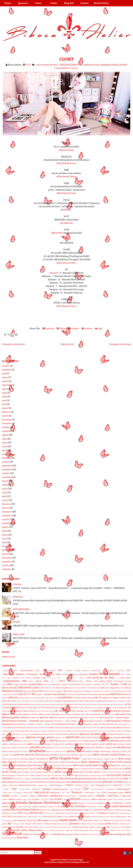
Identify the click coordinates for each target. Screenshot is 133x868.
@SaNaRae (106, 65)
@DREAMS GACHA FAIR (89, 718)
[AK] (125, 684)
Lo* (39, 817)
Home (8, 3)
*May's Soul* (7, 793)
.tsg (45, 684)
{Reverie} (127, 694)
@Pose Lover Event (122, 744)
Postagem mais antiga (120, 344)
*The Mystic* (89, 793)
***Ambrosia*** (117, 785)
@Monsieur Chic (21, 744)
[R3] (65, 691)
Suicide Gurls (19, 830)
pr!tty (75, 68)
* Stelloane (78, 785)
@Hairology (101, 734)
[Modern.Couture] (12, 691)
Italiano (63, 813)
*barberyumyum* (60, 789)
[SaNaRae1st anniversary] (93, 691)
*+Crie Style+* (25, 789)
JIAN (82, 813)
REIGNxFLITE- (125, 824)
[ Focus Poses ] (75, 684)
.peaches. (24, 684)
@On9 (110, 744)
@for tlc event (8, 734)
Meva (118, 817)
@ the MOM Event (47, 708)
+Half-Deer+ (43, 796)
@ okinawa (106, 704)
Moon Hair (43, 820)
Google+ (74, 329)
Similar (76, 827)
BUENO (5, 807)
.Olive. (10, 684)
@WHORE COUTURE (93, 782)
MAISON (94, 817)
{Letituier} (81, 694)
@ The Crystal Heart (29, 708)
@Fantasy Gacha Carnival (94, 724)
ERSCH (35, 810)
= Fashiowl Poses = (86, 796)
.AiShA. (96, 681)
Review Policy (101, 3)
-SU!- (60, 670)
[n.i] (34, 691)
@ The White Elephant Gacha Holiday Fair (90, 708)
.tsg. (49, 684)
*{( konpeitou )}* (102, 785)
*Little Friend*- (123, 789)
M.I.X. (69, 68)
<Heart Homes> (70, 796)
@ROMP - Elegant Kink (107, 748)
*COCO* (78, 789)
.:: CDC (80, 678)
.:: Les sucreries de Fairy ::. (47, 65)
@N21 (30, 744)
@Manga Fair (63, 741)
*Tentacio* (77, 792)
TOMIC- (128, 830)
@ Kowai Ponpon (50, 704)
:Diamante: (84, 674)
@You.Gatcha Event (28, 785)
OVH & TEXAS (44, 824)
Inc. (54, 813)
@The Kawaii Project (66, 163)
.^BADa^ (89, 681)
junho (5, 397)
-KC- (44, 670)
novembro (7, 423)
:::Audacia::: (111, 671)
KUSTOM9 (6, 817)
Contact (84, 3)
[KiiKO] (103, 688)
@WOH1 (128, 782)
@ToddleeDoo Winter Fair (23, 779)
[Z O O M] (29, 694)
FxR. (114, 810)
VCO (50, 834)
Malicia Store (104, 817)
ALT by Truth (48, 799)
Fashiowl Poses (58, 810)
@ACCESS (88, 711)
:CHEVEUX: (66, 674)
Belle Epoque (70, 803)
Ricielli (20, 827)
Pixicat (101, 824)
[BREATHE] (65, 65)
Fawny (68, 810)
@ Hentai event (22, 704)
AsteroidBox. (8, 803)
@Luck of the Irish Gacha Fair (38, 741)
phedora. (75, 824)
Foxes (91, 810)
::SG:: (53, 674)
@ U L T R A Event (116, 708)
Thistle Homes (95, 830)
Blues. (109, 803)
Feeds (54, 3)
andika (94, 799)
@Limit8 (117, 738)
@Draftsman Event (62, 718)
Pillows (84, 824)
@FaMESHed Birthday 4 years (69, 724)
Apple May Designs (116, 799)
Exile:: (48, 810)
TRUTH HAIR (12, 834)
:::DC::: (129, 670)
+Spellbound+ (56, 796)
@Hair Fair (74, 734)
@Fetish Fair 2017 (114, 724)
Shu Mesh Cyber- (65, 827)
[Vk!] (21, 694)
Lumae (65, 817)
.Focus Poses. (119, 681)
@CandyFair (95, 714)
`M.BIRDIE (14, 796)
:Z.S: (122, 674)
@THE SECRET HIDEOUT (91, 772)
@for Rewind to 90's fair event (56, 731)
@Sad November (21, 751)
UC (46, 834)
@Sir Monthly (121, 751)
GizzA (26, 813)
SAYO (42, 827)
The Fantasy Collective (64, 830)
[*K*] (104, 684)
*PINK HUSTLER (41, 793)
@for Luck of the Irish (92, 728)
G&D (118, 810)
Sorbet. (92, 827)
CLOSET (67, 59)
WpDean (54, 862)
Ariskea (128, 799)
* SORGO (69, 785)
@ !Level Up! (33, 698)
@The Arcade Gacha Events (109, 755)
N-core (94, 821)
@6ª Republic (78, 711)
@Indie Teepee (125, 734)
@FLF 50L (30, 728)
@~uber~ (61, 711)
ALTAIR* (59, 799)
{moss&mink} (104, 694)
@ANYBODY (99, 711)
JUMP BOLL (18, 597)
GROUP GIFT (37, 813)
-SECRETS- (52, 671)
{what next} (23, 698)
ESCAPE (16, 622)
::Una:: (58, 674)
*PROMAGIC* (55, 793)
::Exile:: (43, 674)
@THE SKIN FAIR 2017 (21, 775)
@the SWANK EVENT (39, 775)
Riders (27, 827)
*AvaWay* (47, 789)
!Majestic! (16, 678)
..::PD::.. (53, 681)
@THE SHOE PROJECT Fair (114, 772)
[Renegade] (77, 691)
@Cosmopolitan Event (15, 717)
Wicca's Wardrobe (9, 838)
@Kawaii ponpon (19, 738)
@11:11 (69, 711)
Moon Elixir (32, 821)
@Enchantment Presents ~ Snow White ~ (59, 721)
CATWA (50, 807)
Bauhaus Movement (45, 803)
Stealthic (127, 827)
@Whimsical (77, 782)
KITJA (117, 813)
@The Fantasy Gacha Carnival (26, 765)
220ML (5, 799)
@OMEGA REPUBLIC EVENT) (78, 744)
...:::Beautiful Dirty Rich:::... (75, 681)
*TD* (68, 793)
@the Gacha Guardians (104, 765)
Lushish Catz (73, 817)
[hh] (83, 688)
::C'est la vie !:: (32, 674)
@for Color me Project (60, 728)
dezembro (7, 385)
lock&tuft (46, 817)
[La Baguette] (113, 688)
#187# (128, 793)
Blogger (80, 860)
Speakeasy (100, 827)
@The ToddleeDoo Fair (57, 775)
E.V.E (109, 807)
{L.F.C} (74, 694)
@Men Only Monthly (109, 741)
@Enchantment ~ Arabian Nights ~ (115, 718)
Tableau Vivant (35, 830)
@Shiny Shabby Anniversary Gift (100, 751)
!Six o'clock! (26, 678)
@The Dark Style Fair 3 (49, 762)
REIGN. (116, 824)
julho (4, 393)
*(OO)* (86, 785)
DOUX (100, 807)
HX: (50, 813)
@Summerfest (52, 755)
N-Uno (101, 821)
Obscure (17, 824)
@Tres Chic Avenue (62, 778)
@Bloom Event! (30, 714)
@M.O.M (54, 741)
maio (4, 400)
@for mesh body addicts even (114, 728)
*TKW (98, 793)
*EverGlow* (110, 789)
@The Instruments (14, 769)
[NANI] (40, 691)
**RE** (14, 789)
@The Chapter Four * (66, 758)
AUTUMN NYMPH (21, 609)
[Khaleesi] (95, 688)
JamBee (76, 813)
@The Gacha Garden (83, 765)
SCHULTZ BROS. (51, 827)
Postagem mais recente (14, 344)
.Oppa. (16, 684)
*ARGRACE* (36, 789)
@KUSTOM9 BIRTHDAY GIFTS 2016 (96, 738)
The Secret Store (81, 830)
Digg (99, 329)
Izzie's (70, 813)
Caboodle (27, 807)
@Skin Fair (19, 755)
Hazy (46, 813)
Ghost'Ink (13, 813)
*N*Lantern (17, 793)
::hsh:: (49, 674)
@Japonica (7, 738)
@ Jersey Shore (36, 704)
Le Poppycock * (21, 817)
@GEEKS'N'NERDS (54, 734)
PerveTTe (65, 824)
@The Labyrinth (30, 769)
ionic (58, 813)
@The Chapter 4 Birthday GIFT (36, 759)
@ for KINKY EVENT (117, 698)
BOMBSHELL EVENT (122, 803)
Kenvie (87, 813)
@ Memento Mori (79, 704)
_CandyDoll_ (7, 671)
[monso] (28, 691)
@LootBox (126, 737)
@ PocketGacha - (117, 704)
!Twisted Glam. (39, 678)
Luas (59, 816)
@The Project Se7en (26, 772)
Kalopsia (54, 273)
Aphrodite (102, 799)
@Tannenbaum (65, 755)
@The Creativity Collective (108, 759)
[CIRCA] (47, 688)
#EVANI (6, 796)
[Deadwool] (66, 688)
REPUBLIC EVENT (9, 827)
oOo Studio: (26, 824)
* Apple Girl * (42, 785)
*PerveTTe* (28, 793)
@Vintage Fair (104, 779)
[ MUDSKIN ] (87, 684)
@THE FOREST (47, 765)
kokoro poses (126, 813)
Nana (112, 821)
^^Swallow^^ (24, 796)
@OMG (95, 744)
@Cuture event (47, 718)
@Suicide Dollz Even (35, 755)
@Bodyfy (56, 714)
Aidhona (19, 799)
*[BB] (92, 785)
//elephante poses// (116, 793)
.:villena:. (39, 681)
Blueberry (101, 803)
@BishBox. (127, 711)
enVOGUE (7, 810)
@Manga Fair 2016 (76, 741)
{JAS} (69, 694)
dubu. (105, 807)
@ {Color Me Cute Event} (48, 698)
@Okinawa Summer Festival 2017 (49, 744)
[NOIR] (47, 691)
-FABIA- (38, 671)
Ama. (66, 799)
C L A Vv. (13, 807)
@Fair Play (50, 724)
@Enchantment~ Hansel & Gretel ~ (28, 724)
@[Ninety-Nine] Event (24, 711)
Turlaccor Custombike (33, 834)
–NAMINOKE (96, 671)
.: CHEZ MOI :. (70, 678)
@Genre (65, 734)
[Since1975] (109, 691)
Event (38, 3)
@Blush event (44, 714)
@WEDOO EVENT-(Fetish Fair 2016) (55, 782)
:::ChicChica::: (120, 671)
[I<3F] (88, 688)
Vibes (63, 834)
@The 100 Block (86, 755)
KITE (113, 813)
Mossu (80, 821)
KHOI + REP (94, 813)
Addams (12, 799)
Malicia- (112, 817)
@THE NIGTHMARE (117, 769)
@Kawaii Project (92, 65)
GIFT (20, 813)
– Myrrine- (69, 671)
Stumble (87, 329)
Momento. (22, 821)
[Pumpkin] (59, 691)
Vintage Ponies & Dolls (76, 834)
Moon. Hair (54, 821)
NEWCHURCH (121, 821)
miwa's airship (11, 821)
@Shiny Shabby (120, 65)
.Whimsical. (56, 684)
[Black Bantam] (10, 688)
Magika (88, 817)
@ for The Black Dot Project (28, 701)
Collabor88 (60, 68)
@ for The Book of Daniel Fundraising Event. (59, 701)
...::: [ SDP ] (60, 681)
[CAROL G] (38, 688)
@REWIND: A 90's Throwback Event (61, 748)
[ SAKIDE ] (97, 684)
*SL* (63, 793)
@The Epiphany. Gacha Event (99, 762)
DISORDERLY (91, 807)
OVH (34, 824)
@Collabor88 (66, 223)
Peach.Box (55, 824)
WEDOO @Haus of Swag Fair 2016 (115, 834)
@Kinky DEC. (60, 738)
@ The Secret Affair (64, 708)
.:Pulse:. (31, 681)
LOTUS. (53, 817)
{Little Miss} (92, 694)
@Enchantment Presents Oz (92, 721)
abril (4, 374)
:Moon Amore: (109, 674)
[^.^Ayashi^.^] (114, 684)
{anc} (56, 694)
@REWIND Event (38, 747)
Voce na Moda (93, 834)
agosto (5, 389)
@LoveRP (22, 741)
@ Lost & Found (64, 704)
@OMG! (103, 744)
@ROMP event (124, 747)
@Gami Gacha (40, 734)
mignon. (124, 817)
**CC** (128, 785)
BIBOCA (65, 860)
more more (68, 820)
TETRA (52, 830)
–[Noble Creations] (82, 671)
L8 (13, 817)
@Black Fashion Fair (12, 714)
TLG (123, 830)
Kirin (108, 813)
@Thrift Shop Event (86, 775)
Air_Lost (27, 799)
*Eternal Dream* (98, 789)
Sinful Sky (84, 827)
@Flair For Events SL (17, 728)
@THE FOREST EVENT (63, 765)
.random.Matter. (36, 684)
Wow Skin (22, 838)
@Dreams (75, 718)
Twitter (61, 329)
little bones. (33, 817)
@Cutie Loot (34, 718)
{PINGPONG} (77, 65)
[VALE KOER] (13, 694)
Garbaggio (127, 810)
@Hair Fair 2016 (87, 734)
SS (122, 827)
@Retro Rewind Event (21, 748)
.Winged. (65, 684)
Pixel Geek (93, 824)
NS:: (10, 824)
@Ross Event (8, 751)
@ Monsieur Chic (94, 704)
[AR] (129, 684)
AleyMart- (36, 799)
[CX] (53, 688)
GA (121, 810)
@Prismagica (7, 748)
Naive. (107, 821)
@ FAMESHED (65, 698)
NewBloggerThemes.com (80, 862)
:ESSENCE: (94, 674)
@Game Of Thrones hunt (23, 734)
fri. (100, 810)
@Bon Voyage (66, 714)
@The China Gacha (90, 759)
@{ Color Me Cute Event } (45, 711)
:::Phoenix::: (8, 674)
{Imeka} (62, 694)
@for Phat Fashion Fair (35, 731)
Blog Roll (69, 3)
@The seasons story (67, 772)
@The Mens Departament (80, 769)
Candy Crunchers (39, 807)
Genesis (5, 813)
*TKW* (104, 793)
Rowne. (36, 827)
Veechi (56, 834)
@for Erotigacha (76, 728)
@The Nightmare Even (100, 769)
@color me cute (108, 714)
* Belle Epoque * (56, 785)
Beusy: (82, 803)
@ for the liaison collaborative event (96, 701)
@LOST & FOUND (10, 741)
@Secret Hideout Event (56, 751)
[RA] (70, 691)
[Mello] (128, 688)
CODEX (57, 807)
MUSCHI (87, 821)
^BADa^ (33, 796)
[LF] (122, 688)
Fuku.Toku (107, 810)
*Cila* (71, 789)
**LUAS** (6, 789)
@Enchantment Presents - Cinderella (21, 721)
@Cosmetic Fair (123, 714)
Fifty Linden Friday (80, 810)
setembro (7, 370)
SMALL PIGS (19, 634)
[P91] (52, 691)
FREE (96, 810)
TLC (119, 830)
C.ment (20, 807)
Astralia (22, 803)
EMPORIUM (125, 806)
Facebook (48, 329)
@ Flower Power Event (83, 698)
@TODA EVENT (101, 775)
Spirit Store (116, 827)
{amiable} (48, 694)
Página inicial (67, 344)
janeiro (5, 381)
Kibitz (102, 813)
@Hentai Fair (113, 734)
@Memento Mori (91, 741)
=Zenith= (101, 796)
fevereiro (6, 412)
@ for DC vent (100, 698)
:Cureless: (75, 674)
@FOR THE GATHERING (122, 731)
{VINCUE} (13, 698)
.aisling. (102, 681)
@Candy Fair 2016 (81, 714)
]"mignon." (40, 694)
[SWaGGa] (118, 691)
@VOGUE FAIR (117, 779)
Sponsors (23, 3)
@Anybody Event (113, 711)
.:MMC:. (25, 681)
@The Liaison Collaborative (54, 768)
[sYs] (125, 691)
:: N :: (104, 671)
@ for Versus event (121, 701)
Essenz (42, 810)
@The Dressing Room (70, 762)
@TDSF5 (75, 755)
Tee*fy (46, 830)
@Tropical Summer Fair (86, 779)
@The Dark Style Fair (27, 762)
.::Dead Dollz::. (125, 678)
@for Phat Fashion (18, 731)
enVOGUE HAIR (21, 810)
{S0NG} (5, 698)
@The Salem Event (45, 772)
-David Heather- (27, 671)
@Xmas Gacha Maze (10, 785)
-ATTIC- (15, 671)
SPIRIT (108, 827)
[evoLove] (77, 688)
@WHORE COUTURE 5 (113, 782)
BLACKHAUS (91, 803)
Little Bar (17, 584)
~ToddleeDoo (125, 796)
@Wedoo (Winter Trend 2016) (25, 782)
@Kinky (50, 737)
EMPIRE (116, 806)
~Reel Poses (113, 796)
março (5, 377)
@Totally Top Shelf (42, 779)
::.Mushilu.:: (20, 674)
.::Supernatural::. (11, 681)
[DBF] (58, 688)
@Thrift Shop (72, 775)
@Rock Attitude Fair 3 (86, 748)
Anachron (86, 799)
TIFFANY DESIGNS (109, 830)
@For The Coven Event (103, 731)
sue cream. (6, 830)
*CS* (86, 789)
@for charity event (42, 728)
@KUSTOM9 (73, 737)
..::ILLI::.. (46, 681)
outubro (6, 366)
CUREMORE (80, 806)
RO (31, 827)
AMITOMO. (75, 799)
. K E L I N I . (56, 678)
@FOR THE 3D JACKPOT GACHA (81, 731)
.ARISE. (109, 681)
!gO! (9, 678)
